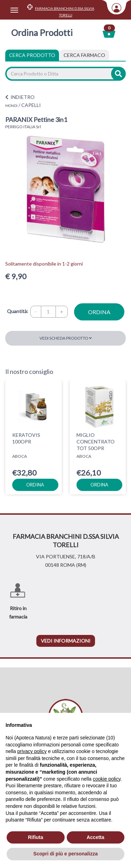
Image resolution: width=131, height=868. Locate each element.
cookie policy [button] (107, 779)
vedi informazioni (66, 641)
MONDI (11, 106)
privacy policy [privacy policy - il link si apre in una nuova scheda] (32, 751)
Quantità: (18, 311)
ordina (99, 312)
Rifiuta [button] (36, 837)
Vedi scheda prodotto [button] (66, 338)
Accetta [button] (96, 837)
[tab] (84, 55)
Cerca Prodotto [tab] (32, 55)
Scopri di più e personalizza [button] (65, 854)
